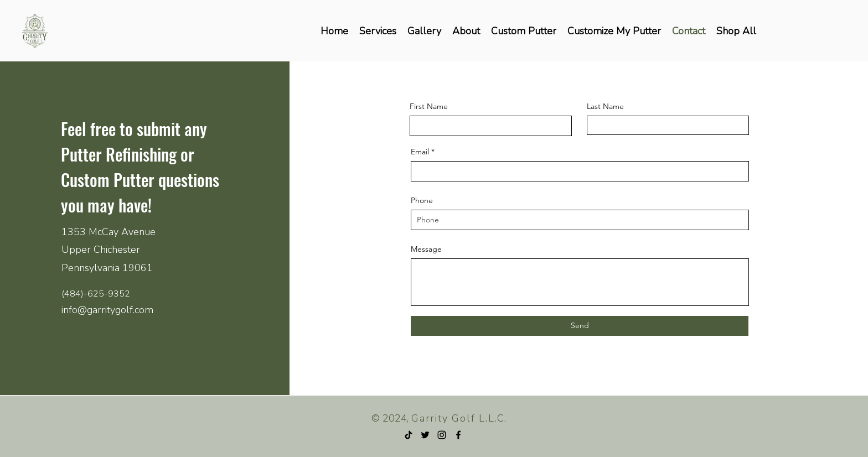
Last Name (605, 106)
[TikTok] (409, 435)
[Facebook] (458, 435)
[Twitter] (425, 435)
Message (426, 249)
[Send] (580, 326)
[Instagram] (442, 435)
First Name (429, 106)
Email (420, 152)
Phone (422, 200)
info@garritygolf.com (107, 310)
